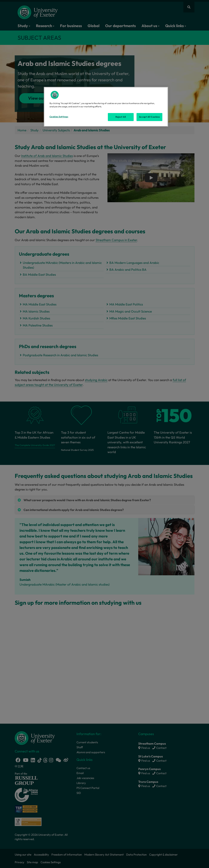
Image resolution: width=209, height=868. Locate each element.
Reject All (121, 117)
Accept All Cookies (149, 117)
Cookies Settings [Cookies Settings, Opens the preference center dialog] (59, 117)
